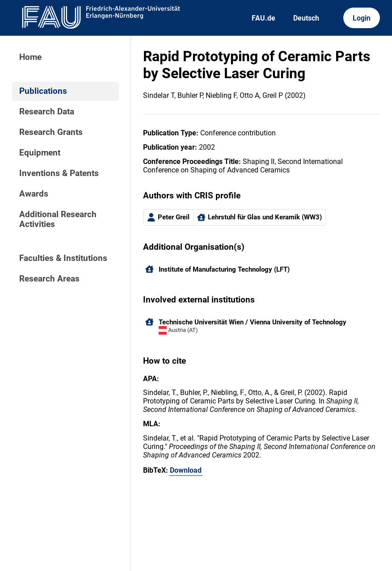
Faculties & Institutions (63, 258)
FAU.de (263, 18)
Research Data (47, 112)
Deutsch (306, 18)
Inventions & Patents (59, 173)
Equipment (40, 153)
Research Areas (49, 279)
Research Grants (51, 132)
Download (186, 470)
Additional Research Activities (58, 219)
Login (362, 18)
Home (30, 57)
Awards (34, 194)
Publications (43, 91)
